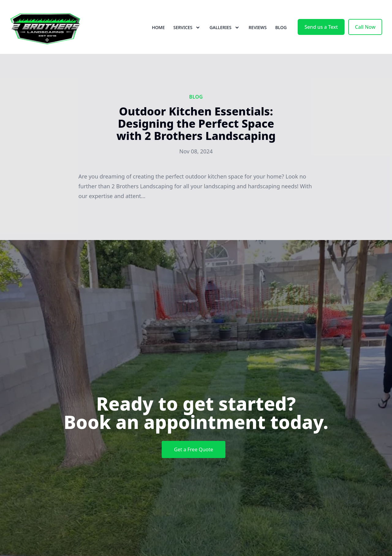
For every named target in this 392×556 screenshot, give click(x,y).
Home (158, 27)
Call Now (365, 27)
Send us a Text (321, 27)
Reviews (258, 27)
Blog (281, 27)
